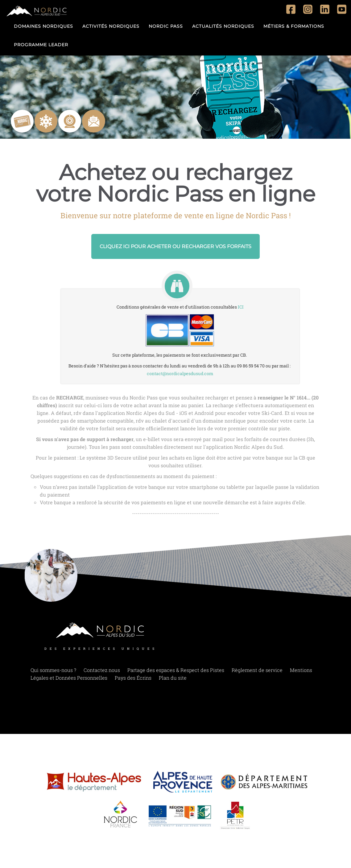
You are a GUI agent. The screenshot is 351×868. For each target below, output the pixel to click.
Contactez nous (102, 670)
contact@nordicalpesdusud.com (180, 373)
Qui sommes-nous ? (53, 670)
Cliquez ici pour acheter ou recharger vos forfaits (175, 246)
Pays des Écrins (133, 678)
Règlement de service (257, 670)
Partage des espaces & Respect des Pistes (176, 670)
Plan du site (173, 678)
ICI (241, 307)
